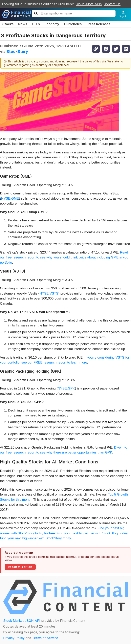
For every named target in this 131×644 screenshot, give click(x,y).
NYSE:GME (10, 199)
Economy (52, 24)
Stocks (8, 24)
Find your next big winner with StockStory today (92, 533)
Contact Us (112, 4)
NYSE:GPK (66, 388)
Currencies (73, 24)
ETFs (36, 24)
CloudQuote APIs (89, 4)
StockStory (17, 52)
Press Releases (98, 24)
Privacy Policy (14, 638)
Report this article (20, 567)
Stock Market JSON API (22, 621)
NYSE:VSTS (49, 293)
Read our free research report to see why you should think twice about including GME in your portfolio (65, 257)
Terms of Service (45, 638)
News (23, 24)
